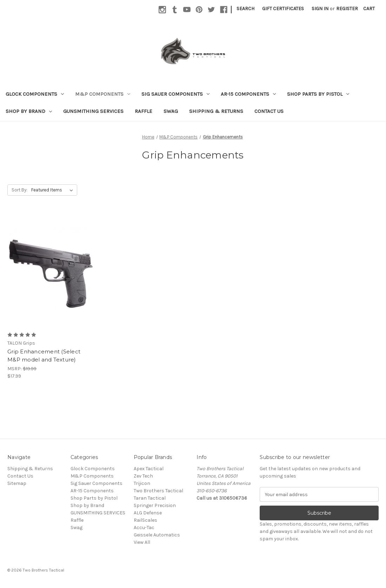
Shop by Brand (29, 111)
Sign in (320, 9)
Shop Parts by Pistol (318, 94)
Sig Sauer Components (175, 94)
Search (245, 9)
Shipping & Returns (216, 111)
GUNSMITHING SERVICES (93, 111)
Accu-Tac (144, 528)
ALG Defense (148, 513)
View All (142, 542)
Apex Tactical (149, 469)
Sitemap (17, 483)
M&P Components (103, 94)
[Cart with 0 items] (369, 9)
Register (347, 9)
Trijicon (142, 483)
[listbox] (54, 190)
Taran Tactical (150, 498)
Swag (171, 111)
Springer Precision (155, 505)
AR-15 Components (248, 94)
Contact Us (269, 111)
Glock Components (35, 94)
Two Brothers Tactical (158, 491)
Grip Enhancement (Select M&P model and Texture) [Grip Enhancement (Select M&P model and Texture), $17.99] (44, 356)
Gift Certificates (283, 9)
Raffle (144, 111)
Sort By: (19, 190)
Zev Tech (143, 476)
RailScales (145, 520)
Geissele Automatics (157, 535)
